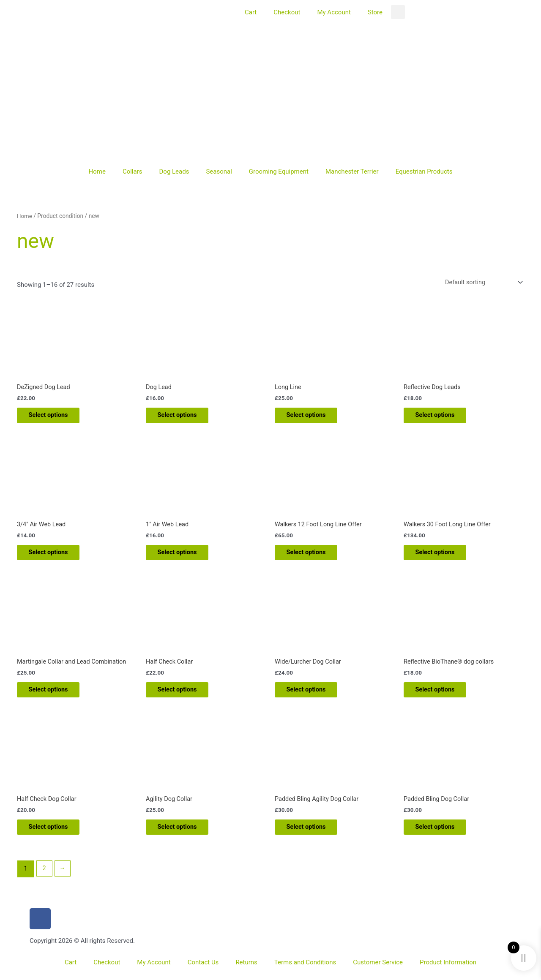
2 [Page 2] (44, 877)
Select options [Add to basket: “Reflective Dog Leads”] (441, 417)
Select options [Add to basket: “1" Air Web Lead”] (183, 556)
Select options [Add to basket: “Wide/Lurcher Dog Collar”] (312, 695)
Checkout (287, 12)
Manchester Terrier (352, 171)
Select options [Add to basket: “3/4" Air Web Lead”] (54, 556)
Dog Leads (174, 171)
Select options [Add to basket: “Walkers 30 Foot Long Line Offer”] (441, 556)
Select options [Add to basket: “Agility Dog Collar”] (183, 834)
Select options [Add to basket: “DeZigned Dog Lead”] (54, 417)
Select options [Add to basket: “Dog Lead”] (183, 417)
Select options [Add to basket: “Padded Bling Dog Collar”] (441, 834)
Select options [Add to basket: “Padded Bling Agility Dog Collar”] (312, 834)
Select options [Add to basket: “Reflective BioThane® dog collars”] (441, 695)
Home (97, 171)
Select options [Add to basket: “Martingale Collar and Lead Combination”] (54, 695)
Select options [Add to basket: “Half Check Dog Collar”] (54, 834)
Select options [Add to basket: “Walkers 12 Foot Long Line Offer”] (312, 556)
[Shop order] (481, 282)
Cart (251, 12)
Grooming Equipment (279, 171)
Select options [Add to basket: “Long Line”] (312, 417)
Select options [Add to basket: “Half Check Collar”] (183, 695)
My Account (334, 12)
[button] (398, 12)
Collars (133, 171)
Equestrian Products (424, 171)
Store (375, 12)
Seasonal (219, 171)
